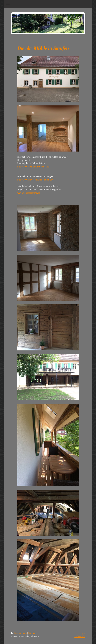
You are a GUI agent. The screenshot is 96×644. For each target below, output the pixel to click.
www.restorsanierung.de (29, 193)
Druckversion (19, 633)
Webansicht (80, 636)
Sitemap (32, 633)
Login (82, 633)
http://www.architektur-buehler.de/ (34, 167)
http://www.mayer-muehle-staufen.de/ (35, 180)
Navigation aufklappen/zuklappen (48, 4)
